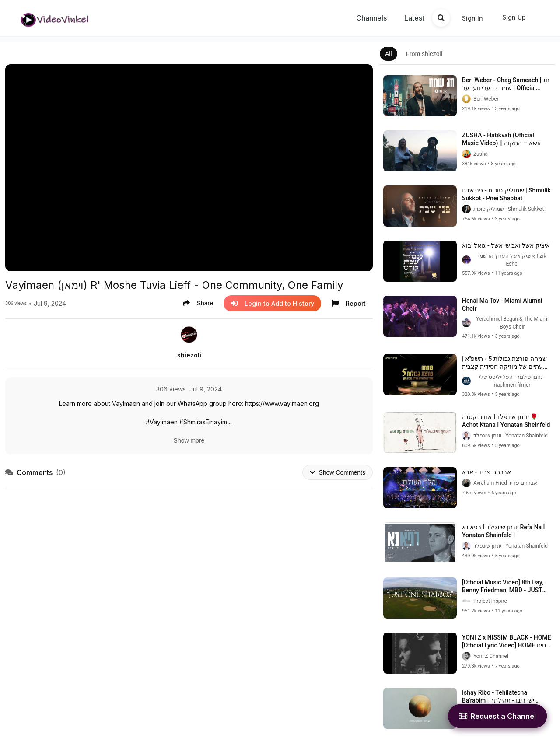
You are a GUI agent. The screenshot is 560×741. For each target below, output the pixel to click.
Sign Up (514, 17)
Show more (189, 440)
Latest (414, 18)
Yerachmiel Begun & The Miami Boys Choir (512, 323)
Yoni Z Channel (491, 656)
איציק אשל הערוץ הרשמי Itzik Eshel (512, 260)
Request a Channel (497, 716)
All (388, 54)
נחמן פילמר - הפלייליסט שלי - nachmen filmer (513, 381)
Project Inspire (490, 601)
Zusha (481, 154)
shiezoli (189, 355)
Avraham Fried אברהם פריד (505, 483)
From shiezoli (424, 54)
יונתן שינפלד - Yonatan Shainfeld (511, 436)
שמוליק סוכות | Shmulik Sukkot (509, 209)
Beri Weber (486, 99)
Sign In (472, 18)
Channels (371, 18)
